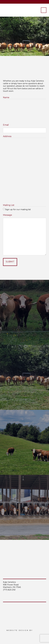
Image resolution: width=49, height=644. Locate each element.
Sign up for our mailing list (18, 209)
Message (8, 215)
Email (6, 125)
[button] (44, 10)
